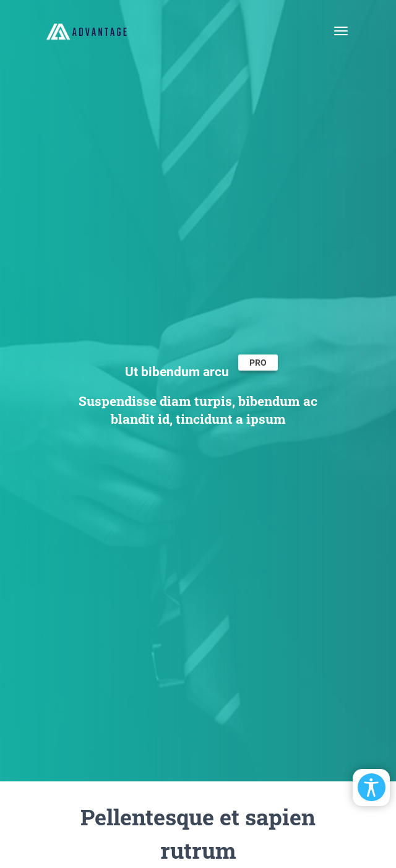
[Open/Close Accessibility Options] (372, 787)
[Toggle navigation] (341, 31)
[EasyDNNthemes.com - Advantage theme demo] (87, 31)
